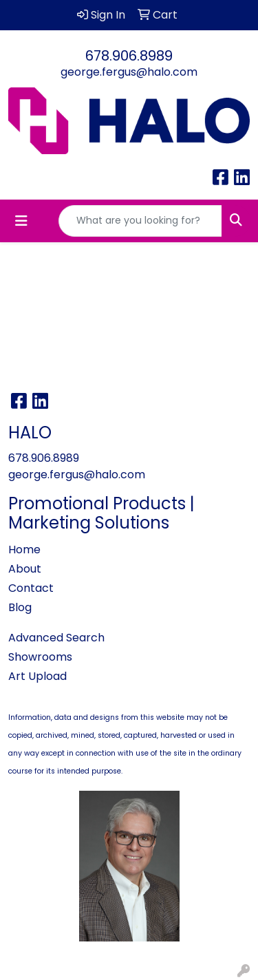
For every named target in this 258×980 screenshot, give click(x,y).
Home (24, 550)
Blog (20, 607)
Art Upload (37, 676)
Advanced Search (56, 638)
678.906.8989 (129, 56)
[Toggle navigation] (21, 221)
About (25, 569)
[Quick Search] (140, 221)
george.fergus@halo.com (129, 72)
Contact (31, 588)
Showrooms (40, 657)
